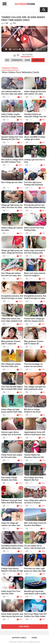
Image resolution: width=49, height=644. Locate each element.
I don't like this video (18, 55)
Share (27, 60)
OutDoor (25, 4)
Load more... (24, 627)
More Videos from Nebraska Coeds (21, 72)
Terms (34, 638)
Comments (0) (38, 60)
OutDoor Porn (22, 642)
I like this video (15, 55)
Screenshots (17, 60)
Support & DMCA (19, 638)
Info (7, 60)
